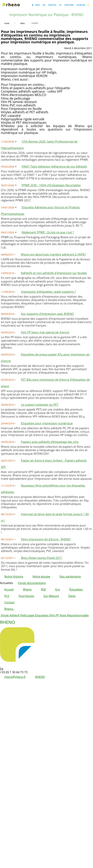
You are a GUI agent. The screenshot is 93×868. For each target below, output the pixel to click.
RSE (44, 589)
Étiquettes (76, 589)
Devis (72, 596)
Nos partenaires (70, 577)
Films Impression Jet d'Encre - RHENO (46, 539)
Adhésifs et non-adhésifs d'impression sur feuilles (54, 273)
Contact (9, 602)
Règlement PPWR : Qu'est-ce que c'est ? (48, 232)
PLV (7, 596)
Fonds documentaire (32, 583)
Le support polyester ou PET (40, 405)
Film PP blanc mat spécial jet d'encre (45, 332)
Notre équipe (41, 577)
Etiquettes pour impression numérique (47, 423)
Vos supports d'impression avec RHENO (47, 314)
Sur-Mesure (51, 596)
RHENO (40, 677)
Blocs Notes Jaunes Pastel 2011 (42, 558)
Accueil (9, 589)
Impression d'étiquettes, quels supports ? (48, 292)
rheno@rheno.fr (15, 677)
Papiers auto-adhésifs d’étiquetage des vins (50, 442)
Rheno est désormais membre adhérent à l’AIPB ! (54, 254)
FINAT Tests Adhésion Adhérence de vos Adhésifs (54, 167)
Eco (58, 589)
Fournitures (26, 596)
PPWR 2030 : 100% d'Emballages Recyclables (51, 185)
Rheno (27, 589)
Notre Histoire (14, 577)
